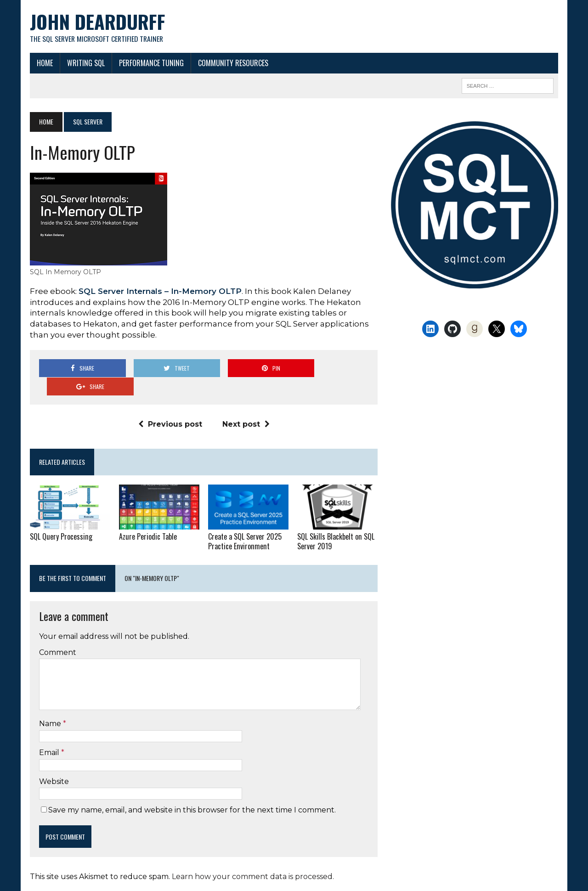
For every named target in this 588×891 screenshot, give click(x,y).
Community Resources (233, 63)
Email (50, 734)
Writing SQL (85, 63)
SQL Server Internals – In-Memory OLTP (160, 291)
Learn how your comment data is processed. (252, 858)
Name (51, 705)
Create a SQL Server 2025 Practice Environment (245, 523)
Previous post (170, 406)
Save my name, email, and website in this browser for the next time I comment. (192, 792)
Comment (57, 634)
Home (44, 63)
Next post (246, 406)
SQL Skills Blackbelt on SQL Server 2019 (336, 523)
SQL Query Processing (60, 519)
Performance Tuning (151, 63)
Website (54, 763)
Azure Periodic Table (147, 519)
